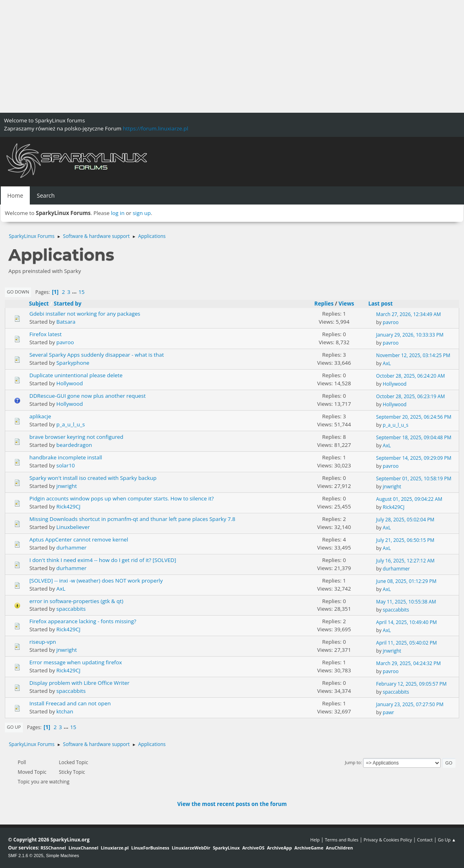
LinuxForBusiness (150, 848)
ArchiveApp (279, 848)
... (75, 292)
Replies (324, 304)
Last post (384, 304)
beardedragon (74, 445)
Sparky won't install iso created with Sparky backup (93, 478)
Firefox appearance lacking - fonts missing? (83, 621)
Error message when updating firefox (76, 662)
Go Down (18, 292)
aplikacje (40, 416)
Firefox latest (45, 334)
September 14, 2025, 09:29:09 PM (414, 458)
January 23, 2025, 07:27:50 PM (410, 704)
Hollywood (70, 383)
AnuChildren (339, 848)
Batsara (66, 322)
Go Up (14, 727)
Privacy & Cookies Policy (388, 840)
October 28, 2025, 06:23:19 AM (411, 396)
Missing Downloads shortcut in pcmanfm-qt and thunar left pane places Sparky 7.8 (132, 519)
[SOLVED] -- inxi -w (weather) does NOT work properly (96, 581)
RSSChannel (53, 848)
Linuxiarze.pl (115, 848)
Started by (68, 304)
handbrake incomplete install (66, 457)
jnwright (67, 486)
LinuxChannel (83, 848)
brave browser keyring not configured (76, 437)
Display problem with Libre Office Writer (79, 683)
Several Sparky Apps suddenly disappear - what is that (97, 355)
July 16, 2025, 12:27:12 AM (405, 561)
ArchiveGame (309, 848)
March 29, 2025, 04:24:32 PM (409, 663)
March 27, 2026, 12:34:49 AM (409, 314)
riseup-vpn (43, 642)
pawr (388, 712)
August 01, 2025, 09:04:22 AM (409, 499)
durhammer (71, 548)
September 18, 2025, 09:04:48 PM (414, 437)
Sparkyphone (73, 363)
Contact (425, 840)
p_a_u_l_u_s (71, 424)
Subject (39, 304)
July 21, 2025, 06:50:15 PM (405, 540)
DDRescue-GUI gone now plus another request (88, 396)
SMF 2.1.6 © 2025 (26, 856)
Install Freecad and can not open (70, 703)
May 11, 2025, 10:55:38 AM (406, 602)
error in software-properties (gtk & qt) (76, 601)
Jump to (353, 762)
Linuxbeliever (73, 527)
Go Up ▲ (447, 840)
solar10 (66, 465)
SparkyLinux (226, 848)
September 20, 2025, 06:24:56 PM (414, 417)
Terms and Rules (342, 840)
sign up (142, 213)
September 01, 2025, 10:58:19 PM (414, 478)
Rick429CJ (68, 506)
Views (346, 304)
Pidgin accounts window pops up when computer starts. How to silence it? (122, 498)
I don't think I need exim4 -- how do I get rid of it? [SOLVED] (103, 560)
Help (315, 840)
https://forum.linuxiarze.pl (155, 128)
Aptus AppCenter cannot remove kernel (79, 539)
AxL (387, 363)
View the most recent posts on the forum (232, 804)
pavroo (391, 322)
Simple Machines (62, 856)
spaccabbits (71, 609)
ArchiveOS (253, 848)
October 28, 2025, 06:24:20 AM (411, 376)
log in (118, 213)
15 (81, 292)
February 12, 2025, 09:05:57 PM (411, 684)
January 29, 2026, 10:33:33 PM (410, 335)
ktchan (65, 711)
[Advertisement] (232, 56)
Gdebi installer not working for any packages (85, 314)
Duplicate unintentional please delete (76, 375)
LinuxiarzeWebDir (191, 848)
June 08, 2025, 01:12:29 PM (406, 581)
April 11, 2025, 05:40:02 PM (407, 643)
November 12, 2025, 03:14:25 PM (413, 355)
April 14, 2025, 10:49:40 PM (407, 622)
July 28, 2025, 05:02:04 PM (405, 520)
